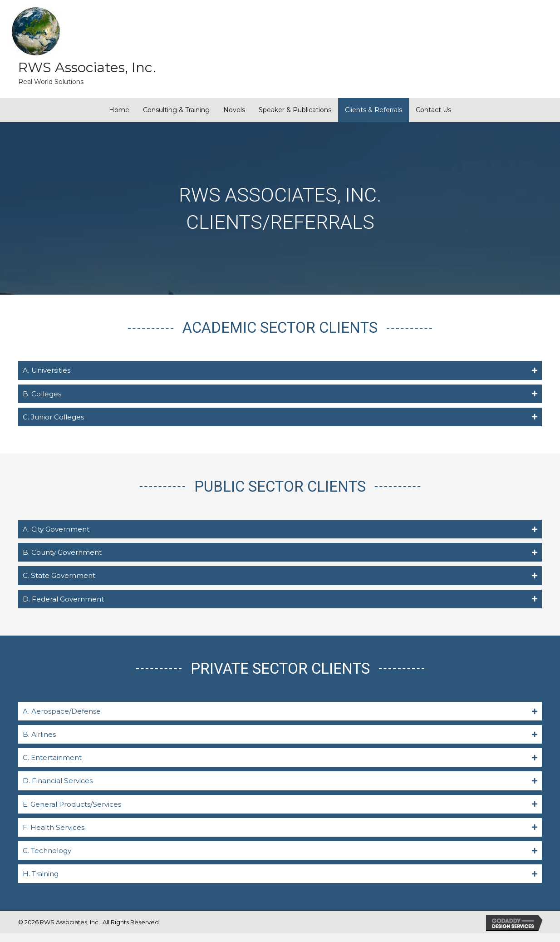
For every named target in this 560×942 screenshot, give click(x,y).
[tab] (280, 370)
